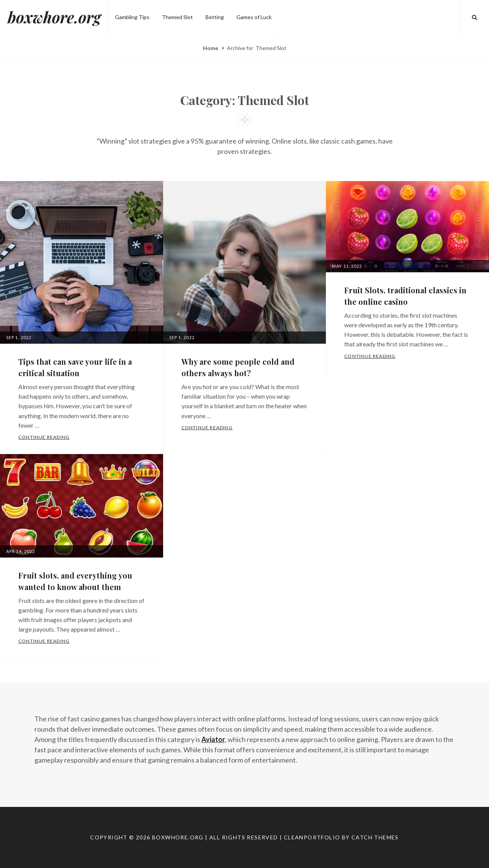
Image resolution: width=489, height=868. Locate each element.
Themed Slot (177, 17)
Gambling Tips (132, 17)
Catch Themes (375, 837)
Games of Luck (254, 17)
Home (211, 48)
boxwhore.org (54, 17)
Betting (215, 17)
